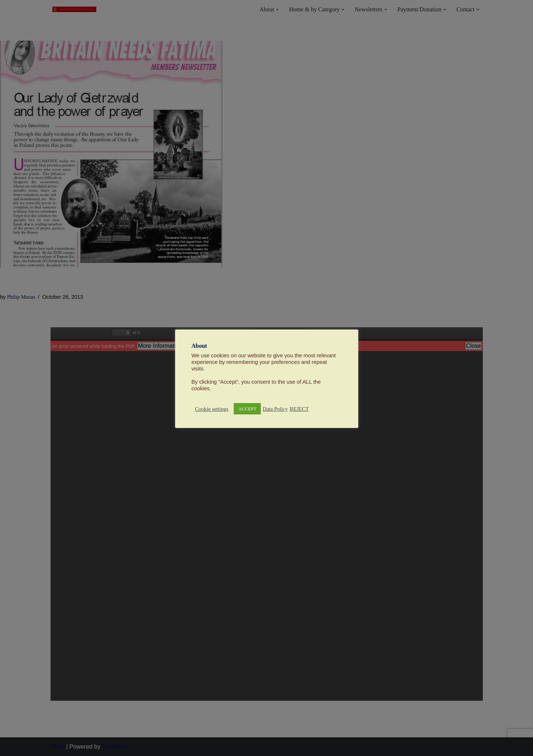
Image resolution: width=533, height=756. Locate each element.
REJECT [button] (299, 409)
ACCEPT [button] (247, 409)
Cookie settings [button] (212, 409)
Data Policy (275, 409)
